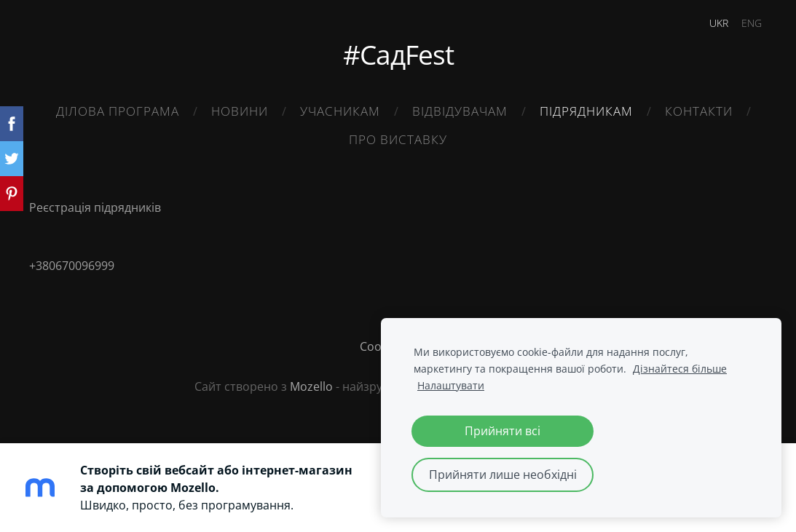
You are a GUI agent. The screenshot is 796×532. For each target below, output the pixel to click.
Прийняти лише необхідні (503, 475)
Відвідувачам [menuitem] (460, 111)
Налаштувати (451, 385)
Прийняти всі (503, 431)
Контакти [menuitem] (699, 111)
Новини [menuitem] (240, 111)
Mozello (311, 386)
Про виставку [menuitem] (398, 139)
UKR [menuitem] (719, 23)
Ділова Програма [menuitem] (118, 111)
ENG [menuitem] (752, 23)
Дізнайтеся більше (680, 369)
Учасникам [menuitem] (340, 111)
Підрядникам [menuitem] (586, 111)
